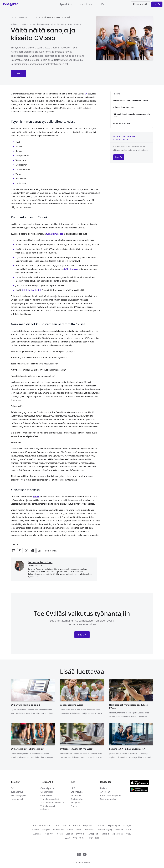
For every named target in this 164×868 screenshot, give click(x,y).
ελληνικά (80, 834)
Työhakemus (17, 792)
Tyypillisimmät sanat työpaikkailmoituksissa (132, 100)
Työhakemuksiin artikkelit (48, 808)
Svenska (37, 834)
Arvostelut (105, 792)
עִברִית (128, 834)
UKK (102, 4)
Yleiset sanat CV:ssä (121, 123)
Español (101, 826)
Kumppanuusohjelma (111, 795)
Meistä (103, 788)
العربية (67, 838)
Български (93, 834)
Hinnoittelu (86, 4)
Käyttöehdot (77, 799)
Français (127, 826)
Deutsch (66, 826)
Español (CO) (114, 826)
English (76, 826)
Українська (117, 834)
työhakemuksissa (55, 234)
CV (12, 17)
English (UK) (89, 826)
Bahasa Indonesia (41, 826)
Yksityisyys (76, 803)
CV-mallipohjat (47, 788)
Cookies (75, 806)
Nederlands (58, 830)
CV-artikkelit (24, 17)
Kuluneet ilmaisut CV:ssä (123, 107)
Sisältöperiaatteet (109, 799)
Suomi (129, 830)
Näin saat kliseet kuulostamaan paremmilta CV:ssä (132, 115)
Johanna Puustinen (27, 24)
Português (90, 830)
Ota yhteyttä (77, 792)
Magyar (46, 830)
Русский (105, 834)
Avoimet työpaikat (20, 795)
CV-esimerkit (46, 792)
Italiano (36, 830)
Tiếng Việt (48, 834)
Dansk (56, 826)
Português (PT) (105, 830)
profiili (36, 497)
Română (119, 830)
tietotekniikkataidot (31, 290)
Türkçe (59, 834)
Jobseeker (86, 862)
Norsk (70, 830)
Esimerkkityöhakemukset (52, 803)
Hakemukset (17, 799)
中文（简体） (79, 838)
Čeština (69, 834)
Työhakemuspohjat (50, 799)
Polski (79, 830)
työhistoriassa (71, 269)
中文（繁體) (94, 838)
